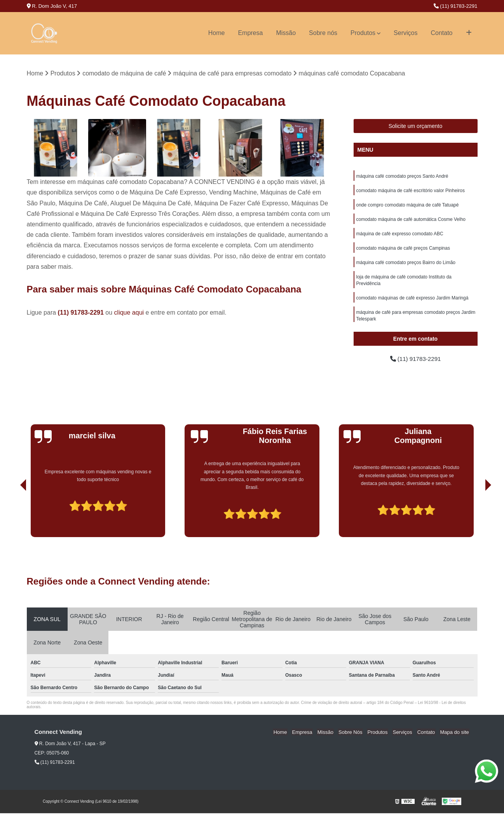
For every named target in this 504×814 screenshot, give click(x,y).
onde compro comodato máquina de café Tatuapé (408, 206)
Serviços (405, 33)
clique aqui (129, 313)
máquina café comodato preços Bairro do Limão (406, 265)
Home (217, 33)
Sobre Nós (356, 733)
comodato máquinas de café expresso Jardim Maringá (412, 302)
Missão (286, 33)
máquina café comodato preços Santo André (402, 177)
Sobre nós (323, 33)
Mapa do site (455, 733)
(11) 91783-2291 (456, 6)
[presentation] (12, 516)
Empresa (250, 33)
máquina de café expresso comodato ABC (400, 236)
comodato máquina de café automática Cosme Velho (411, 221)
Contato (441, 33)
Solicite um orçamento (416, 126)
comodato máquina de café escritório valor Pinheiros (411, 191)
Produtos (363, 33)
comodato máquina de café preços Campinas (403, 250)
